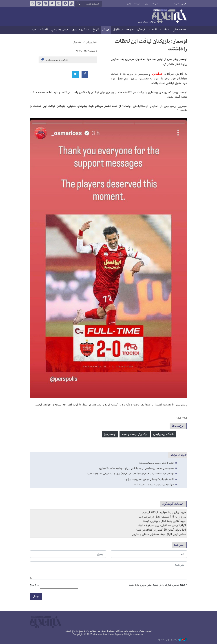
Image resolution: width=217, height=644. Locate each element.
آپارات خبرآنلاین (46, 4)
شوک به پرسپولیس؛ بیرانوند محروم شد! (154, 485)
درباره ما (146, 4)
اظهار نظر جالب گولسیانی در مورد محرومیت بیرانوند (149, 479)
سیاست (165, 30)
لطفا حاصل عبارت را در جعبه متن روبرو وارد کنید (158, 585)
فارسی (184, 4)
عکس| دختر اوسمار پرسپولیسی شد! (156, 463)
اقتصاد (153, 30)
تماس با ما (155, 4)
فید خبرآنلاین (72, 4)
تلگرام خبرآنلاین (65, 4)
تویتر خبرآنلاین (52, 4)
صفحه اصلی (179, 30)
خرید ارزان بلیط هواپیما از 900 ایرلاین (164, 513)
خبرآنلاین (162, 17)
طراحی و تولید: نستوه (173, 640)
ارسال (36, 596)
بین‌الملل (118, 30)
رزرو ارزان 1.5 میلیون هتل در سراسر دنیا (162, 517)
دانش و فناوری (80, 30)
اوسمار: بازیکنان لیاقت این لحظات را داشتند (151, 45)
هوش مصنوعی (60, 30)
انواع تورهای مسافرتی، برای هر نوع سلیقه (162, 525)
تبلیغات (137, 4)
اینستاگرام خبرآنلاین (59, 4)
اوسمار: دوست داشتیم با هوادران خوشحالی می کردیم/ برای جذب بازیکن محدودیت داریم (130, 474)
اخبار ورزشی (92, 42)
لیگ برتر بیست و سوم (135, 434)
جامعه (130, 30)
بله (39, 4)
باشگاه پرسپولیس (163, 434)
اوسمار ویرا (110, 434)
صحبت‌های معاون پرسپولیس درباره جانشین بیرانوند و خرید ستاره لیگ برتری (136, 468)
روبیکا (33, 4)
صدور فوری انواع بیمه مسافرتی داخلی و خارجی (159, 534)
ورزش (106, 30)
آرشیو (129, 4)
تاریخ (96, 30)
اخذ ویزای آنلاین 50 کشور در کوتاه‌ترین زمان (161, 530)
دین (34, 30)
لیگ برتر (77, 42)
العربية (176, 4)
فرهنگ (141, 30)
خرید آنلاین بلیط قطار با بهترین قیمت (164, 521)
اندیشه (44, 30)
